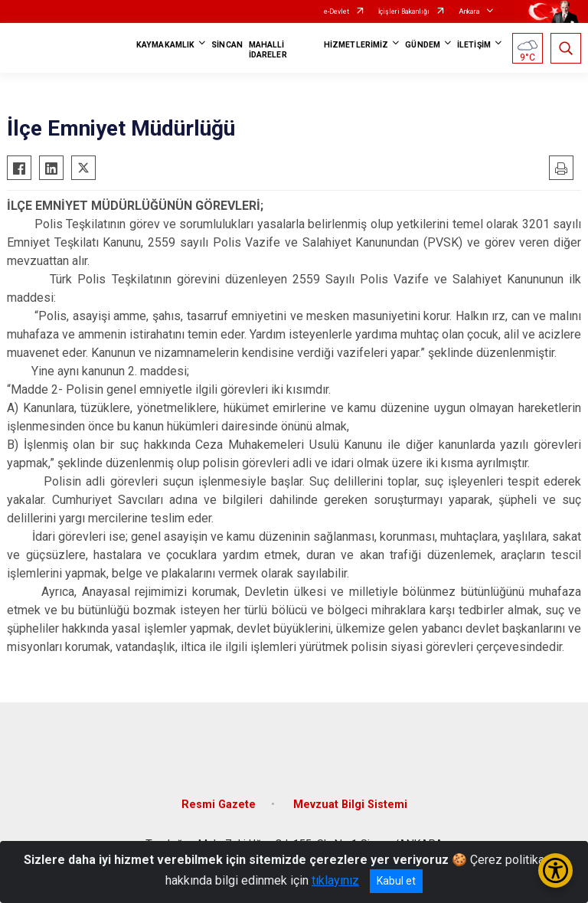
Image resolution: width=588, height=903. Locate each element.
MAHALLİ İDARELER (268, 50)
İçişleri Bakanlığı (404, 11)
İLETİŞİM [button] (474, 45)
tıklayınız (335, 880)
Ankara (469, 11)
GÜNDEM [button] (423, 45)
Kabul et (396, 881)
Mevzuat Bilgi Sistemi (350, 805)
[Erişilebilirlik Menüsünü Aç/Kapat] (555, 870)
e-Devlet (336, 11)
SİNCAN (227, 45)
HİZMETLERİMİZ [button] (356, 45)
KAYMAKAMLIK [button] (165, 45)
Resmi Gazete (219, 805)
